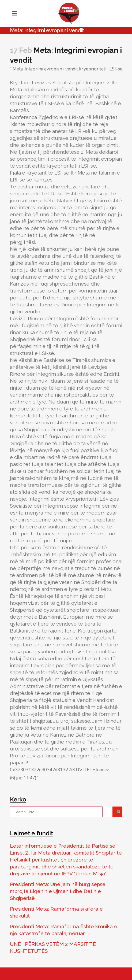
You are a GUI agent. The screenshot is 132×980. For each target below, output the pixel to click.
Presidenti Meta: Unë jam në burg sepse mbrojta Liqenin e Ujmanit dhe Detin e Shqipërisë (58, 891)
